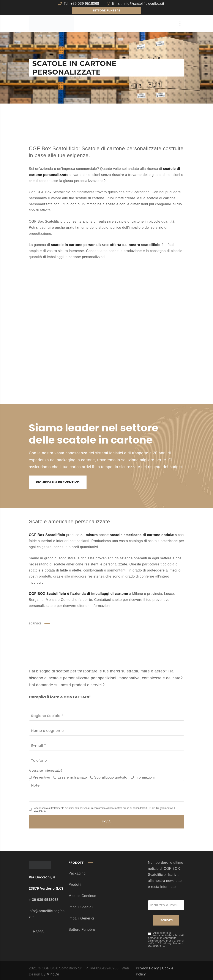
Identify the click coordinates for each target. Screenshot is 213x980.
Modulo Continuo (82, 896)
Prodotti (75, 885)
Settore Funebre (82, 930)
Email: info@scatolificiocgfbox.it (138, 4)
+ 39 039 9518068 (44, 900)
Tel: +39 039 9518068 (81, 4)
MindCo (53, 974)
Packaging (77, 873)
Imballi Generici (81, 918)
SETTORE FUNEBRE (106, 10)
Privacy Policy (148, 968)
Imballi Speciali (81, 907)
